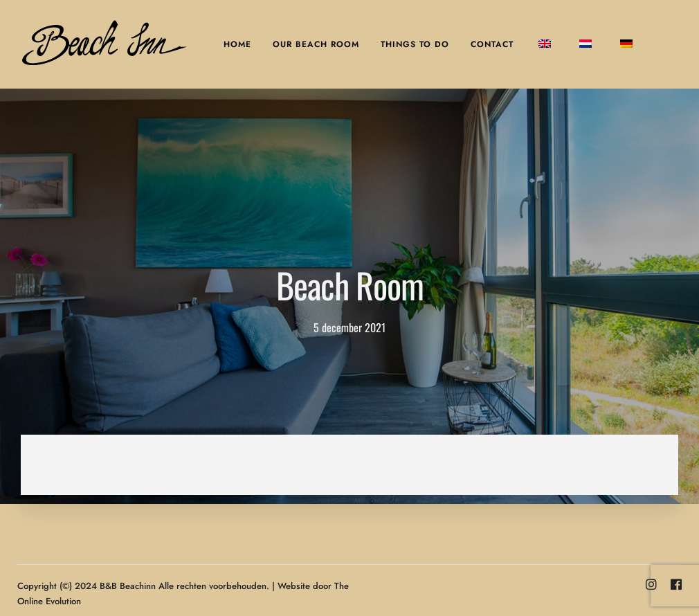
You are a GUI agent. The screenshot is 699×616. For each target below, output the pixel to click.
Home (237, 44)
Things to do (415, 44)
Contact (492, 44)
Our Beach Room (316, 44)
